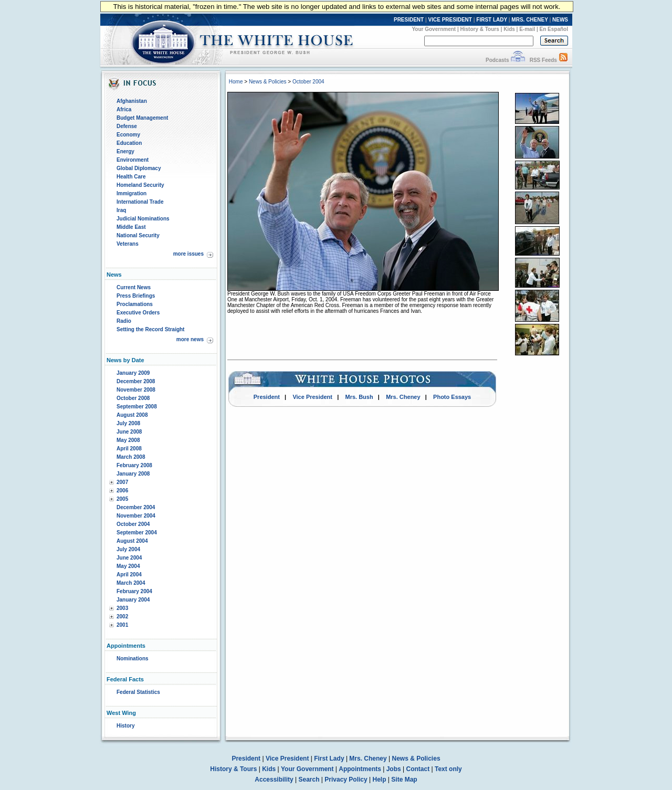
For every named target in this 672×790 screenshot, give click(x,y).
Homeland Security (140, 185)
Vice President (312, 397)
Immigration (132, 193)
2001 (122, 625)
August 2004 (132, 541)
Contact (418, 769)
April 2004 (129, 575)
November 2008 (136, 390)
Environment (133, 160)
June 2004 (129, 558)
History (125, 726)
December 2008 (136, 381)
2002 (122, 617)
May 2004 (128, 566)
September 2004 (137, 533)
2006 (122, 491)
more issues (188, 254)
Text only (448, 769)
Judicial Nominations (143, 219)
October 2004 (133, 524)
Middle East (131, 227)
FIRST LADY (492, 20)
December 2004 (136, 507)
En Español (554, 29)
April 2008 (129, 449)
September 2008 (137, 407)
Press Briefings (136, 296)
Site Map (404, 780)
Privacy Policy (346, 780)
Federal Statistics (138, 692)
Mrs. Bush (359, 397)
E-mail (527, 29)
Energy (125, 151)
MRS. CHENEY (529, 20)
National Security (138, 235)
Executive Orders (138, 313)
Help (380, 780)
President (267, 397)
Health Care (131, 177)
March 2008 (131, 457)
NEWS (560, 20)
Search (309, 780)
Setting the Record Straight (150, 329)
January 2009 (133, 373)
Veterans (128, 244)
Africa (124, 109)
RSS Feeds (543, 60)
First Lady (329, 759)
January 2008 (133, 474)
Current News (134, 287)
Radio (124, 321)
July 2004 (128, 549)
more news (190, 339)
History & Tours (480, 29)
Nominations (133, 659)
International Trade (140, 202)
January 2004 (133, 600)
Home (236, 82)
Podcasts (497, 60)
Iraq (121, 210)
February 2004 (134, 591)
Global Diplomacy (139, 168)
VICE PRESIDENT (450, 20)
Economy (128, 135)
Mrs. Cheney (403, 397)
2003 (122, 608)
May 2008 (128, 440)
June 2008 (129, 432)
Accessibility (274, 780)
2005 (122, 499)
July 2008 (128, 423)
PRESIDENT (409, 20)
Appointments (360, 769)
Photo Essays (452, 397)
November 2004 (136, 516)
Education (129, 143)
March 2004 (131, 583)
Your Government (434, 29)
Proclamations (135, 304)
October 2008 (133, 398)
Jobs (394, 769)
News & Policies (268, 82)
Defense (127, 126)
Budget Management (142, 118)
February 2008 (134, 465)
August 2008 (132, 415)
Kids (509, 29)
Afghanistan (132, 101)
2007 (122, 482)
